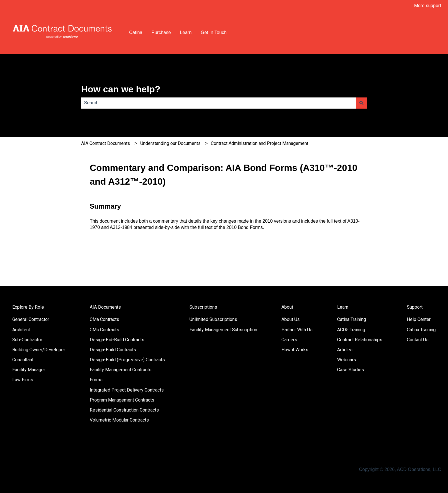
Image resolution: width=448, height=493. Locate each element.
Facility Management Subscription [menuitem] (223, 330)
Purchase (161, 32)
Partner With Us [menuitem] (297, 330)
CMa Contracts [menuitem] (104, 319)
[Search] (361, 103)
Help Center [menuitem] (419, 319)
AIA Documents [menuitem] (105, 307)
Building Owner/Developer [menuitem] (39, 350)
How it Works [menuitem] (295, 350)
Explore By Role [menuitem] (28, 307)
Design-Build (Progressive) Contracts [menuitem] (127, 360)
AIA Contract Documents (106, 143)
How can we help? (121, 89)
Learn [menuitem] (343, 307)
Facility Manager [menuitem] (29, 370)
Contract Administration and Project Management (260, 143)
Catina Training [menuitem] (352, 319)
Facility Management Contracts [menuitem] (121, 370)
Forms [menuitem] (96, 380)
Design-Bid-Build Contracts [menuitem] (117, 340)
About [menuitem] (287, 307)
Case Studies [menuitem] (351, 370)
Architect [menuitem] (21, 330)
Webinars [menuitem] (347, 360)
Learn (186, 32)
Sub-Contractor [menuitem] (27, 340)
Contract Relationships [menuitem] (360, 340)
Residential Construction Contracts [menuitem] (124, 410)
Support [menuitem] (415, 307)
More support (428, 6)
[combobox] (219, 103)
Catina (136, 32)
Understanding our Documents (170, 143)
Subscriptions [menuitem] (203, 307)
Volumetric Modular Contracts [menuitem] (119, 420)
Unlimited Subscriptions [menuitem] (213, 319)
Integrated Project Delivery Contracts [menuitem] (127, 390)
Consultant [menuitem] (23, 360)
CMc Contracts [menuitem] (104, 330)
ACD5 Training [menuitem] (351, 330)
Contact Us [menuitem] (418, 340)
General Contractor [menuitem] (31, 319)
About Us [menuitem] (291, 319)
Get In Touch (214, 32)
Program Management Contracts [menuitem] (122, 400)
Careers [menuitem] (289, 340)
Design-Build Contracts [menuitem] (113, 350)
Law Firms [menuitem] (23, 380)
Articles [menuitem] (345, 350)
